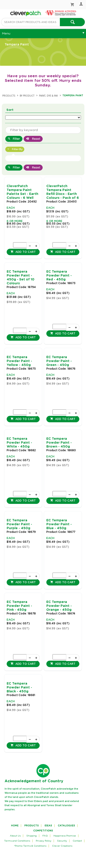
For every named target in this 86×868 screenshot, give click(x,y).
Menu (6, 34)
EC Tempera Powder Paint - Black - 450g (19, 688)
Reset (36, 139)
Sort (10, 110)
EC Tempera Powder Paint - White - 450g (19, 443)
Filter (16, 139)
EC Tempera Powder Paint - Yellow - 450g (19, 361)
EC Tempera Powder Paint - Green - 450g (59, 361)
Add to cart (25, 252)
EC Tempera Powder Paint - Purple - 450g (19, 524)
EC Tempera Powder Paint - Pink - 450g (19, 606)
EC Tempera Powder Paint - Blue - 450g (59, 524)
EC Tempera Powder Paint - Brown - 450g (59, 443)
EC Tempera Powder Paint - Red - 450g (59, 276)
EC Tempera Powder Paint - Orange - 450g (59, 606)
